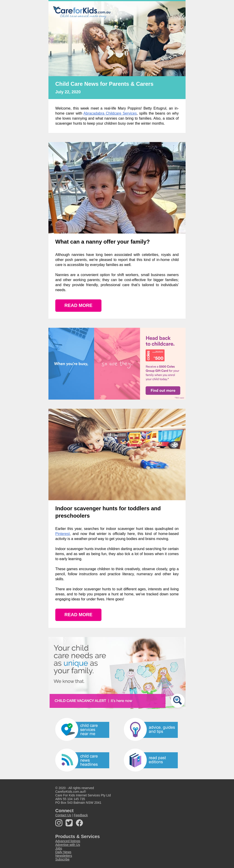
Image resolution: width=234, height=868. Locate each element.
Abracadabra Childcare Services (110, 113)
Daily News (63, 852)
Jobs (59, 848)
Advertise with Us (68, 845)
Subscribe (62, 859)
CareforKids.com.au (69, 792)
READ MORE (78, 305)
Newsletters (64, 856)
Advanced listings (68, 841)
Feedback (81, 815)
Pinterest (62, 534)
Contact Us (63, 815)
